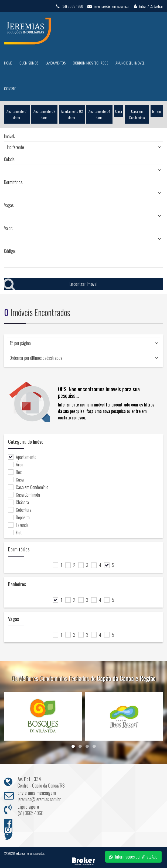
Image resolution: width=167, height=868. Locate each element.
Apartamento (22, 457)
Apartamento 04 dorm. (99, 114)
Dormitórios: (14, 182)
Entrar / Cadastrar (148, 6)
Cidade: (10, 159)
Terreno (157, 111)
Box (15, 472)
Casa (119, 111)
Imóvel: (9, 136)
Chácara (18, 502)
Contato (10, 88)
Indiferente (16, 147)
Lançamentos (56, 63)
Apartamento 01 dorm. (17, 114)
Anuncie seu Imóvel (130, 63)
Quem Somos (29, 63)
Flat (15, 533)
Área (16, 464)
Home (8, 63)
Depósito (19, 517)
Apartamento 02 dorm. (44, 114)
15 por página (20, 343)
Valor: (8, 228)
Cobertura (20, 510)
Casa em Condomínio (137, 114)
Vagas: (9, 205)
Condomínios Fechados (91, 63)
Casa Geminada (24, 495)
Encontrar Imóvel (51, 284)
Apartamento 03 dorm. (72, 114)
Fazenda (18, 525)
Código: (10, 251)
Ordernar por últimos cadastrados (36, 358)
